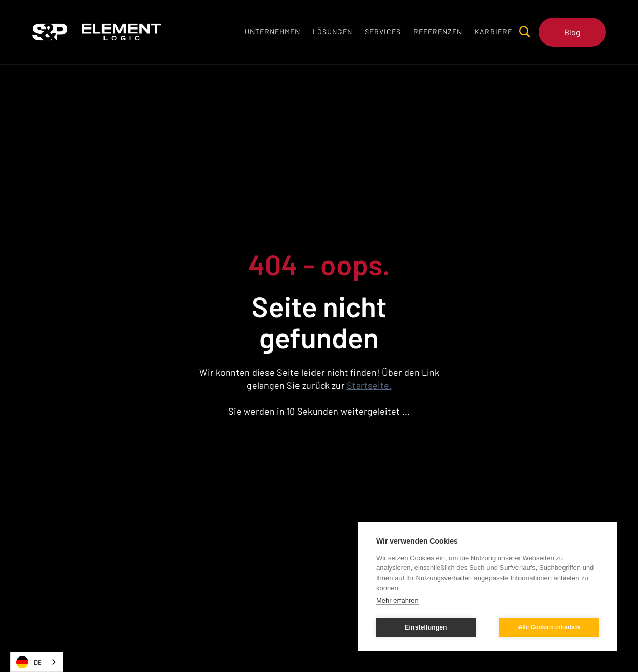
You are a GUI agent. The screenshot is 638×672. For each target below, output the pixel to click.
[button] (332, 32)
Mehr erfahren (397, 600)
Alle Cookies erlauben (549, 627)
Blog (572, 32)
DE (29, 662)
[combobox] (37, 662)
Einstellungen (426, 627)
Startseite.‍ (369, 385)
